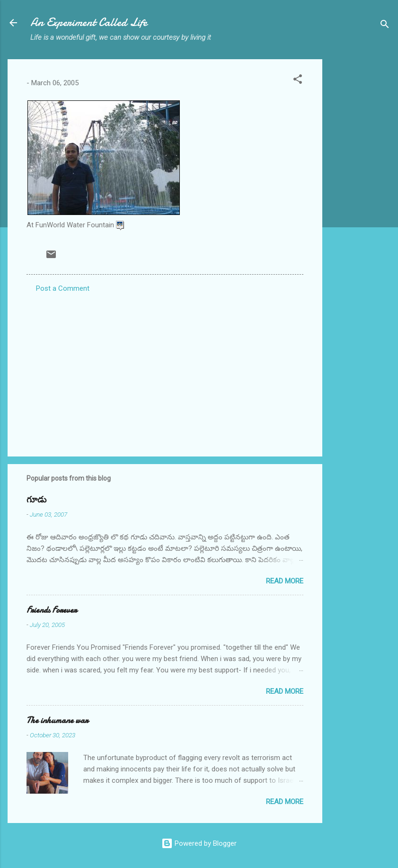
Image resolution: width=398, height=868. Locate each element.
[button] (298, 81)
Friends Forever (52, 610)
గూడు (36, 500)
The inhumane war (57, 720)
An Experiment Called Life (89, 22)
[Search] (385, 26)
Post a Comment (63, 288)
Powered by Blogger (199, 843)
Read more (285, 581)
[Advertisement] (360, 201)
